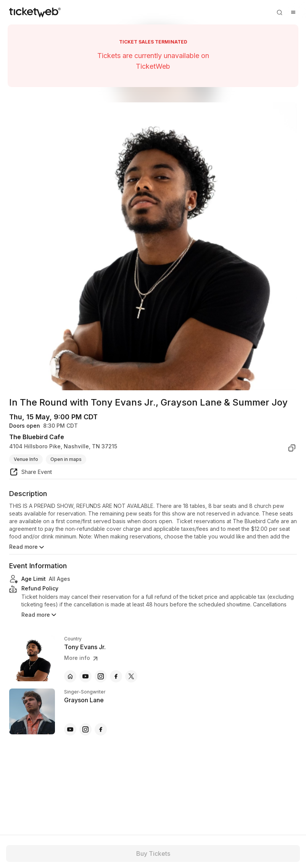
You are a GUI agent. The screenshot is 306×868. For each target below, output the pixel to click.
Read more (27, 547)
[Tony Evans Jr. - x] (131, 676)
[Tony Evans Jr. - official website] (70, 676)
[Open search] (279, 12)
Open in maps (66, 459)
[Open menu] (293, 12)
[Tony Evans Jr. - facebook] (116, 676)
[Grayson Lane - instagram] (85, 729)
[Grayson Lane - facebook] (101, 729)
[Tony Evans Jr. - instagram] (101, 676)
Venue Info (26, 459)
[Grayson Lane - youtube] (70, 729)
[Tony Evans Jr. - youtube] (85, 676)
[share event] (31, 473)
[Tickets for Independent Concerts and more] (35, 12)
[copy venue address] (292, 448)
